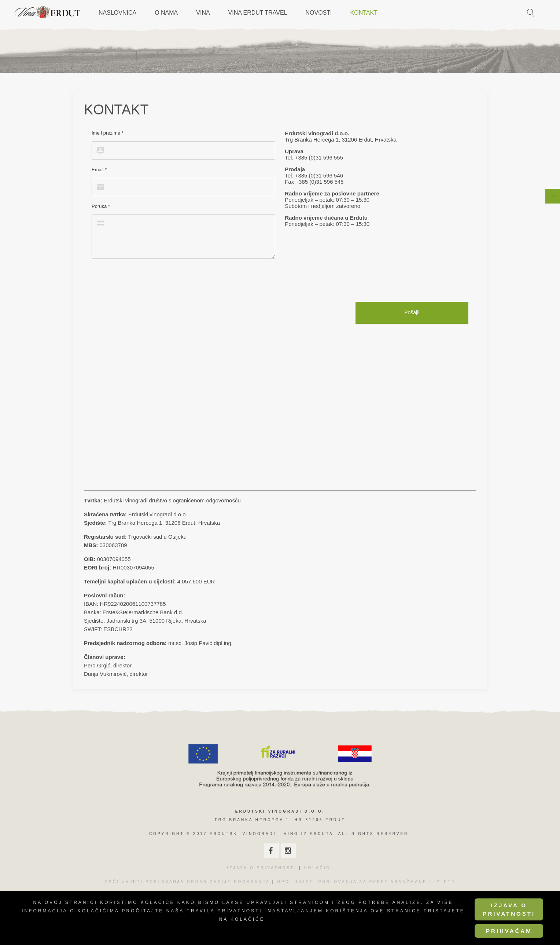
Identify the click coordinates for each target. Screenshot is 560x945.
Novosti (319, 13)
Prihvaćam (509, 931)
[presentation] (147, 280)
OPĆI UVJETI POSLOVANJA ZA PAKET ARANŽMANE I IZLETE (366, 882)
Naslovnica (117, 13)
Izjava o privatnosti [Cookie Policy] (509, 909)
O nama (166, 13)
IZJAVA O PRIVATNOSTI (262, 868)
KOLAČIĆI (319, 868)
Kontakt (364, 13)
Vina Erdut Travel (258, 13)
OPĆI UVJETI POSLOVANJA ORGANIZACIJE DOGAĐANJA (187, 882)
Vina (203, 13)
